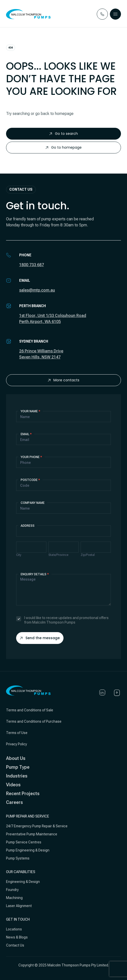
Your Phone (31, 457)
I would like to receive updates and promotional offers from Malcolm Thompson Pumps (62, 620)
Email (26, 434)
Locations (14, 929)
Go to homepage (64, 147)
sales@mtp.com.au (37, 290)
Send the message (40, 638)
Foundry (12, 890)
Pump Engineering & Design (28, 850)
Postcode (30, 480)
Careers (14, 802)
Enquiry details (35, 574)
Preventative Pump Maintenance (32, 834)
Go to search (64, 134)
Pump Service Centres (24, 842)
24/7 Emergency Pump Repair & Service (37, 826)
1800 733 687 (31, 265)
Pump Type (18, 767)
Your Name (30, 411)
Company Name (33, 503)
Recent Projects (23, 793)
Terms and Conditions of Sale (30, 710)
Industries (17, 776)
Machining (14, 898)
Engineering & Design (23, 882)
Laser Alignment (19, 906)
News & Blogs (17, 937)
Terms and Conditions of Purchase (34, 721)
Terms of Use (17, 733)
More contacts (64, 380)
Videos (13, 785)
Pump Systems (18, 858)
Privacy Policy (17, 744)
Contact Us (15, 945)
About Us (16, 758)
